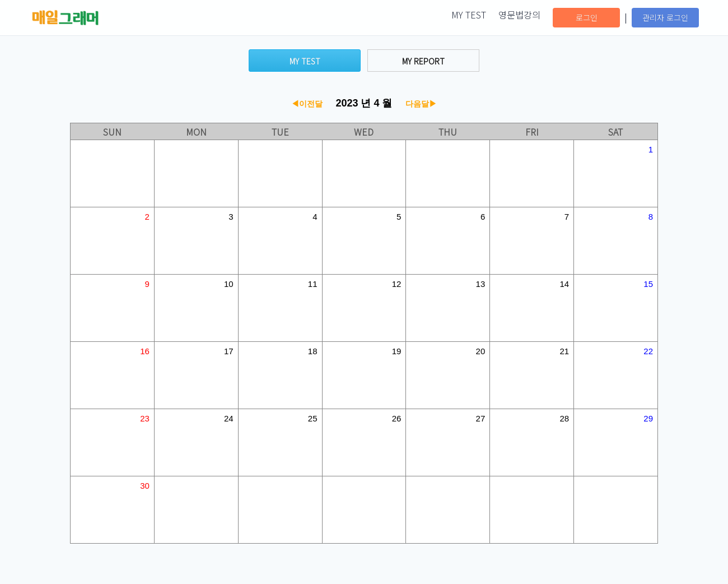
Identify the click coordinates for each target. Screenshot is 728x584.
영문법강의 (519, 15)
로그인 (587, 17)
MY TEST (469, 15)
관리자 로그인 (665, 17)
